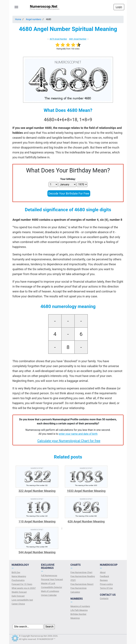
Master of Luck (48, 583)
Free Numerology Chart (81, 572)
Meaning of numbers (80, 606)
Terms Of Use (106, 588)
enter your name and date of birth (78, 434)
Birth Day (16, 572)
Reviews (104, 580)
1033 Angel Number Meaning (86, 491)
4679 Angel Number (58, 39)
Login (119, 7)
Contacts (104, 598)
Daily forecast (18, 596)
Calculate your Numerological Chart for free (69, 441)
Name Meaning (19, 576)
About (103, 572)
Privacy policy (106, 584)
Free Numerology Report (82, 584)
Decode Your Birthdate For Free (69, 193)
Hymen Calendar (49, 595)
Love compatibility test (22, 600)
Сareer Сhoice (18, 604)
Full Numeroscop (49, 575)
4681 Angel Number (78, 39)
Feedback (104, 576)
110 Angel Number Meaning (37, 521)
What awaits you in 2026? (24, 588)
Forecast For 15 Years (22, 584)
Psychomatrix (18, 580)
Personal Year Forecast (52, 579)
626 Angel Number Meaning (86, 521)
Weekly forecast (19, 592)
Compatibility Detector (52, 587)
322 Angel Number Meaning (37, 491)
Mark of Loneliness (50, 591)
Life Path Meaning (79, 610)
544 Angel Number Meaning (37, 552)
